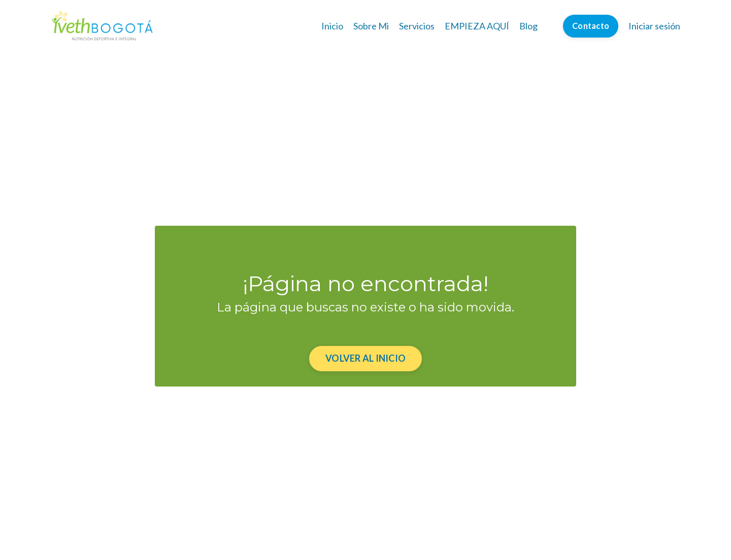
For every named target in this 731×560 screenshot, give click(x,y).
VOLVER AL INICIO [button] (365, 358)
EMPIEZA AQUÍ (477, 26)
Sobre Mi (371, 26)
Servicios (417, 26)
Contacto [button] (591, 26)
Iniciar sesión (654, 26)
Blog (528, 26)
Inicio (332, 26)
